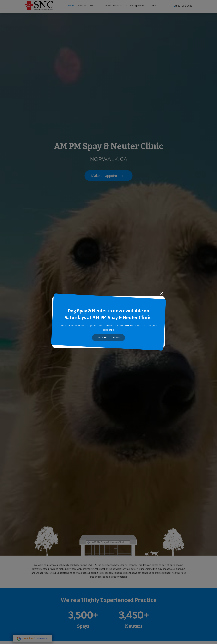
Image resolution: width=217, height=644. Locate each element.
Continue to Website (109, 338)
